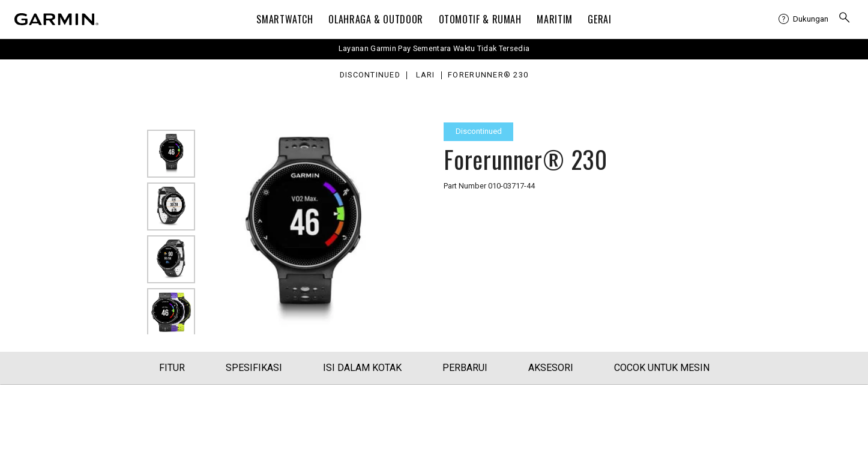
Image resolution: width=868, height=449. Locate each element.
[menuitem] (803, 19)
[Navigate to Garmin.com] (56, 19)
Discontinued (370, 75)
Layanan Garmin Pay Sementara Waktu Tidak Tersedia (434, 48)
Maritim (554, 19)
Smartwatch (285, 19)
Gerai (599, 19)
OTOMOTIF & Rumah (480, 19)
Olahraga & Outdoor (376, 19)
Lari (426, 75)
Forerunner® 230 (488, 75)
